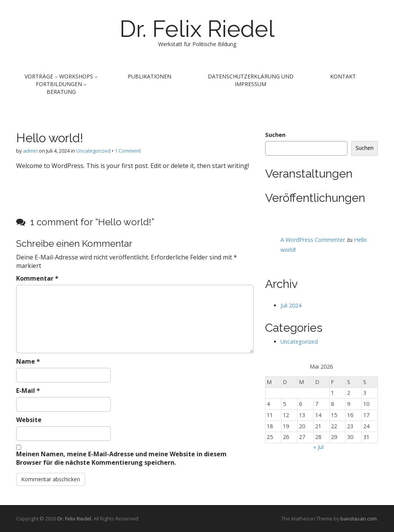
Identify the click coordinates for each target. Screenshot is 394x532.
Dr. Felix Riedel (197, 29)
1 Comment (128, 151)
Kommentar (37, 278)
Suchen (275, 135)
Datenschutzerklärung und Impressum (251, 80)
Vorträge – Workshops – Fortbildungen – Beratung (61, 84)
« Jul (318, 447)
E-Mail (28, 391)
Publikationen (149, 76)
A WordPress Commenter (313, 240)
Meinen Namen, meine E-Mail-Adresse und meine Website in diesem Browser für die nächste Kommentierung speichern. (121, 458)
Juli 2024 (291, 305)
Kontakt (343, 76)
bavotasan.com (359, 519)
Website (29, 420)
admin (30, 151)
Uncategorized (93, 151)
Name (28, 361)
